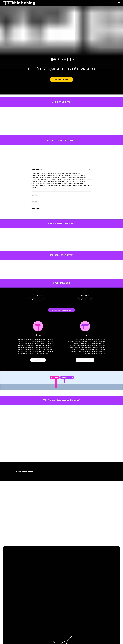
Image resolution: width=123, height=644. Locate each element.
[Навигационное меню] (119, 3)
